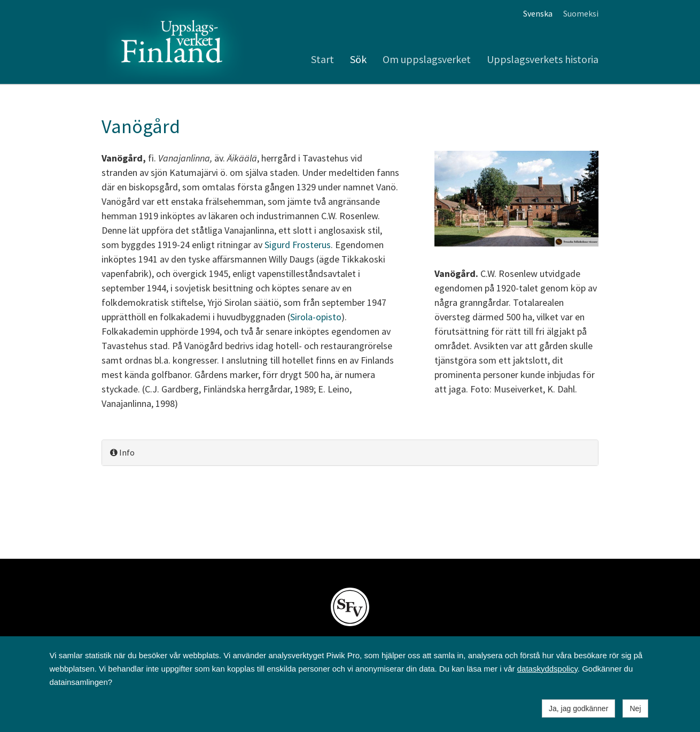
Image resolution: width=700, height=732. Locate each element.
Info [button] (122, 452)
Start (322, 59)
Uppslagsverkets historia (543, 59)
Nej (635, 708)
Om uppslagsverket (427, 59)
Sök (358, 59)
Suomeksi (581, 13)
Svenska (538, 13)
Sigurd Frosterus (298, 245)
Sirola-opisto (316, 317)
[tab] (350, 453)
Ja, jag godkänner (578, 708)
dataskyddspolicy (547, 669)
